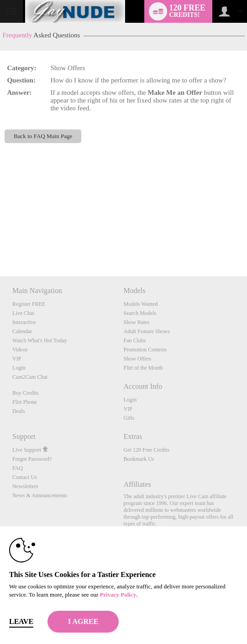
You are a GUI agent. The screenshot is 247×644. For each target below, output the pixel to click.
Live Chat (23, 313)
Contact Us (25, 477)
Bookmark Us (139, 459)
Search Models (140, 313)
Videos (20, 350)
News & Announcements (40, 495)
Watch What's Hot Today (40, 340)
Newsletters (25, 486)
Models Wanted (140, 304)
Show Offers (137, 359)
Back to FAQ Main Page (43, 136)
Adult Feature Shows (146, 331)
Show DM (0, 242)
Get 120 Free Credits (146, 450)
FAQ (18, 468)
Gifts (129, 418)
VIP (17, 359)
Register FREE (29, 304)
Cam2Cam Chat (30, 377)
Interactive (24, 322)
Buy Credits (26, 393)
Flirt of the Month (143, 368)
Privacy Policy (118, 595)
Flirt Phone (25, 402)
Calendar (22, 331)
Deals (18, 411)
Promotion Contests (145, 350)
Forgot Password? (32, 459)
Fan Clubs (134, 340)
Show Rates (136, 322)
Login (19, 368)
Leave (21, 621)
